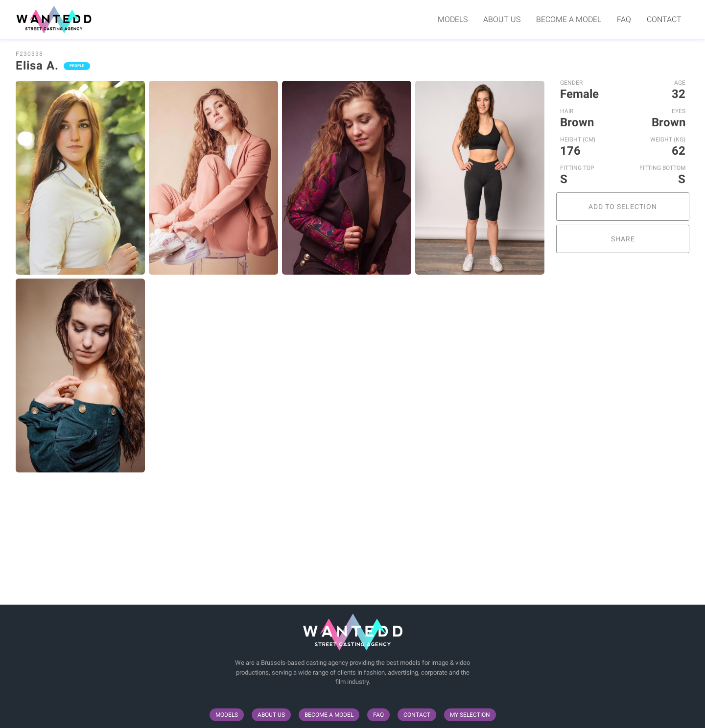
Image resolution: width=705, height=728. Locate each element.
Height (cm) (578, 140)
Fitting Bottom (662, 168)
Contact (664, 19)
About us (502, 19)
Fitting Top (577, 168)
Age (680, 83)
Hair (567, 111)
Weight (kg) (668, 140)
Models (453, 19)
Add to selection (623, 207)
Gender (571, 83)
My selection (470, 715)
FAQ (624, 19)
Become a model (569, 19)
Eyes (679, 111)
